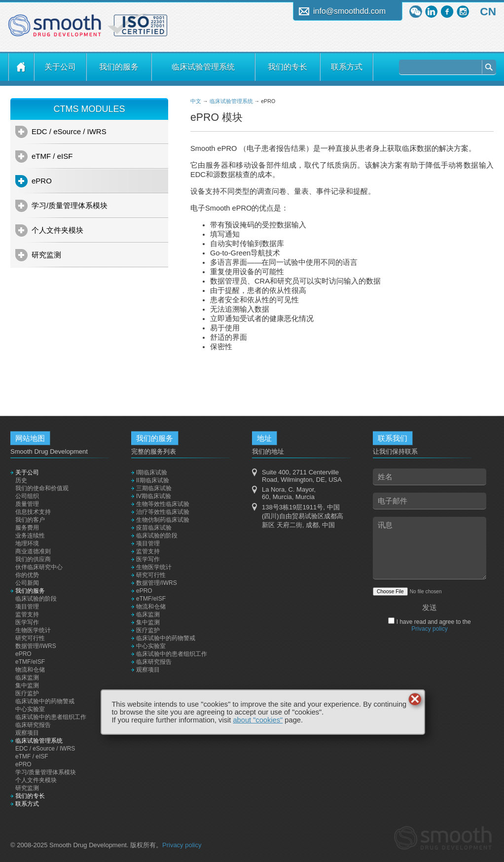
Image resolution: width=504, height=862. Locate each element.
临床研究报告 (33, 725)
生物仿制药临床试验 (163, 520)
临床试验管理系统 (203, 67)
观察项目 (27, 733)
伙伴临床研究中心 (39, 567)
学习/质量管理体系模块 (70, 205)
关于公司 (60, 67)
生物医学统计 (33, 630)
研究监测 (46, 255)
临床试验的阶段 (36, 599)
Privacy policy (429, 629)
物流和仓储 (30, 670)
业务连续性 (30, 536)
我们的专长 (288, 67)
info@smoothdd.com (349, 11)
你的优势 (27, 575)
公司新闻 (27, 583)
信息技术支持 (33, 512)
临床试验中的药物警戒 (45, 701)
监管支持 (27, 614)
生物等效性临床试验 (163, 504)
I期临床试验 (152, 472)
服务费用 (27, 528)
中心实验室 (30, 709)
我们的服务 (119, 67)
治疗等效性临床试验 (163, 512)
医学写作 (27, 622)
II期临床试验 (153, 480)
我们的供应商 (33, 559)
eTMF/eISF (30, 662)
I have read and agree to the (432, 625)
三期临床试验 (154, 488)
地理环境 (27, 543)
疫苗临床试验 (154, 528)
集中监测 (27, 685)
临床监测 (27, 678)
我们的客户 (30, 520)
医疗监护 (27, 693)
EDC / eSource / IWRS (69, 131)
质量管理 (27, 504)
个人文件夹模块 (57, 230)
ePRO (42, 181)
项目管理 (27, 607)
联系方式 (347, 67)
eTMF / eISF (52, 156)
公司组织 (27, 496)
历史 (21, 480)
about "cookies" (258, 720)
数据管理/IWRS (36, 646)
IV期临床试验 (154, 496)
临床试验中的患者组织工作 (51, 717)
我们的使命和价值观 (42, 488)
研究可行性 (30, 638)
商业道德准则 (33, 551)
